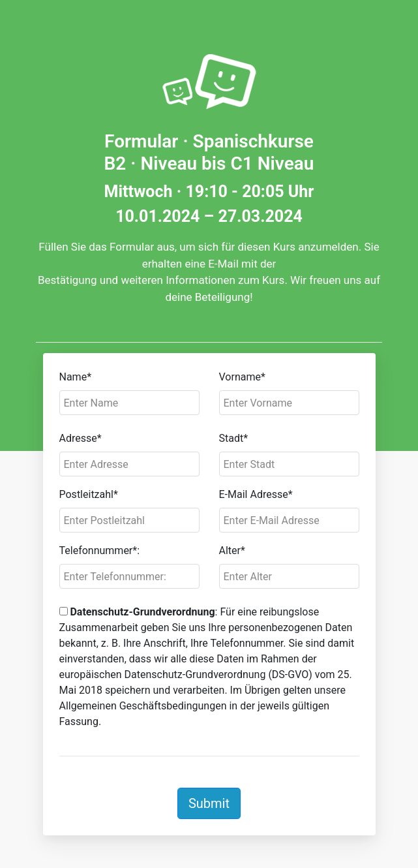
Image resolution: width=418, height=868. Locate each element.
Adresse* (81, 438)
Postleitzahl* (89, 494)
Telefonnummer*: (100, 550)
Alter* (232, 550)
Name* (76, 377)
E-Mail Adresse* (256, 494)
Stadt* (234, 438)
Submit (209, 803)
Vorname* (242, 377)
